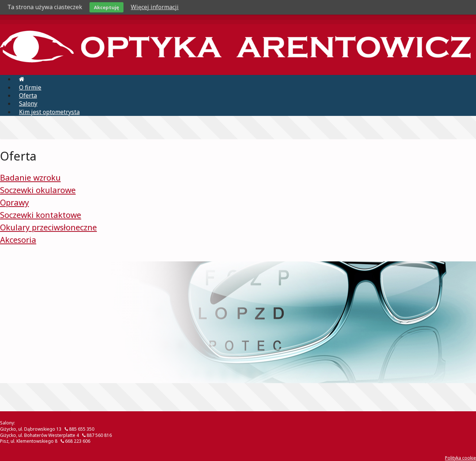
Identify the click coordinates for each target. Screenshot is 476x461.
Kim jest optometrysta (49, 112)
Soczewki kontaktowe (41, 215)
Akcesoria (18, 239)
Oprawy (14, 202)
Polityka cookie (460, 458)
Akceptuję (106, 7)
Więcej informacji (155, 7)
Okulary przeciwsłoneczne (48, 227)
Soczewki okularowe (38, 190)
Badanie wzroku (30, 177)
